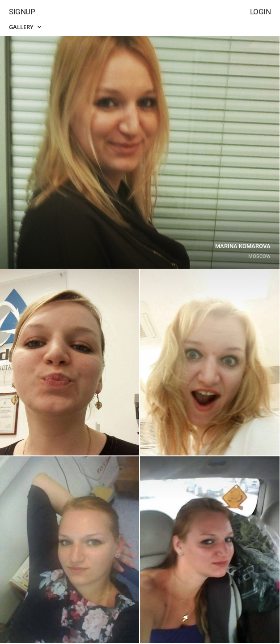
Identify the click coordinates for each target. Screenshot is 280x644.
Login (261, 12)
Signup (22, 12)
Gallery (25, 27)
